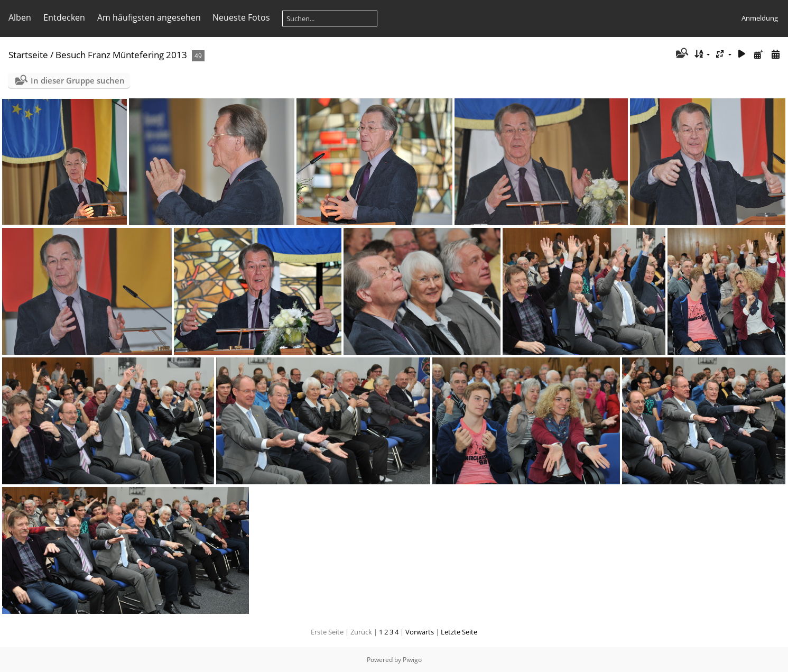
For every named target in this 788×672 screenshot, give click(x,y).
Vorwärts (420, 632)
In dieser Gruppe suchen (78, 80)
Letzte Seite (459, 632)
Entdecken (64, 17)
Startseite (28, 55)
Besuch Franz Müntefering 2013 (121, 55)
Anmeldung (760, 18)
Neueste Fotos (241, 17)
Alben (20, 17)
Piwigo (412, 660)
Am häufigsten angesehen (149, 17)
